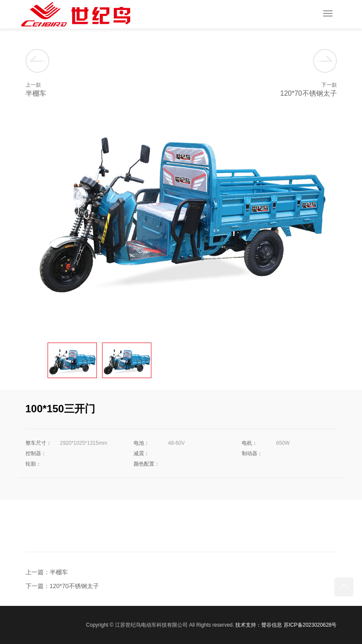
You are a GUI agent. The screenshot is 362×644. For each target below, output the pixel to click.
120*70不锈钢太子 (74, 586)
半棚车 (59, 572)
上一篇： (38, 572)
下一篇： (38, 586)
